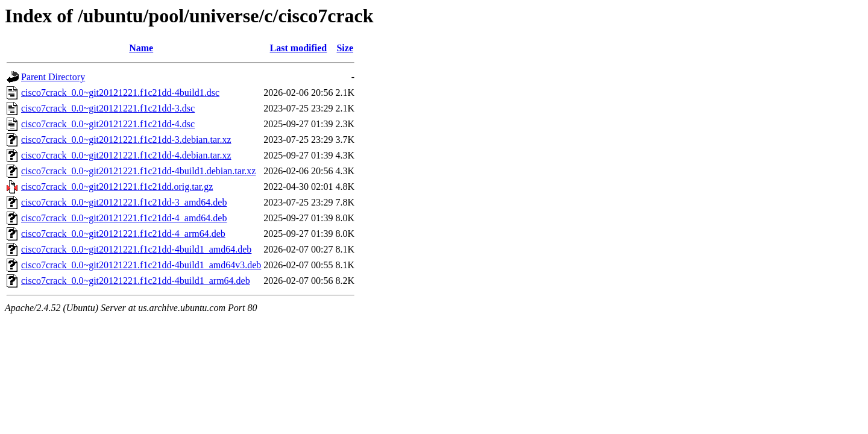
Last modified (299, 48)
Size (345, 48)
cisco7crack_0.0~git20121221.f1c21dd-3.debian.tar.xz (126, 140)
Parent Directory (53, 77)
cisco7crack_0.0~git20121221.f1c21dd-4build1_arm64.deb (136, 281)
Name (141, 48)
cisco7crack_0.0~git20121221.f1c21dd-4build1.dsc (120, 93)
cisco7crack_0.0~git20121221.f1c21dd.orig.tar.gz (117, 187)
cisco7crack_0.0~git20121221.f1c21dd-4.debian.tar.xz (126, 155)
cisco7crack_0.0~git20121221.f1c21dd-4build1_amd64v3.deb (141, 265)
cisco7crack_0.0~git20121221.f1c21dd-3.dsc (108, 108)
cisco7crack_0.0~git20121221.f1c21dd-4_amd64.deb (124, 218)
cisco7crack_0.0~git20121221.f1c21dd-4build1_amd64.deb (136, 249)
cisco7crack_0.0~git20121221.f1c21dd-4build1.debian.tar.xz (138, 171)
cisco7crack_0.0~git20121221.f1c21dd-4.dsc (108, 124)
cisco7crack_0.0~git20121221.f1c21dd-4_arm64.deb (123, 234)
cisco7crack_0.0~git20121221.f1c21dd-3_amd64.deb (124, 202)
